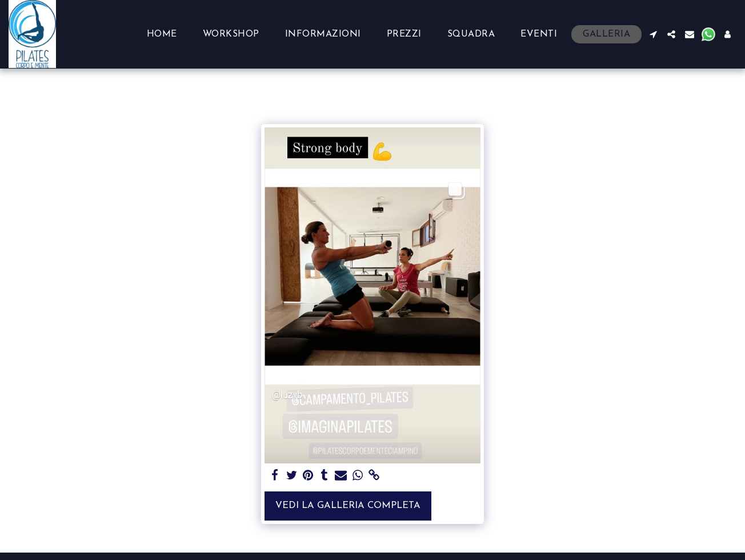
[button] (653, 34)
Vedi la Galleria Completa (348, 506)
